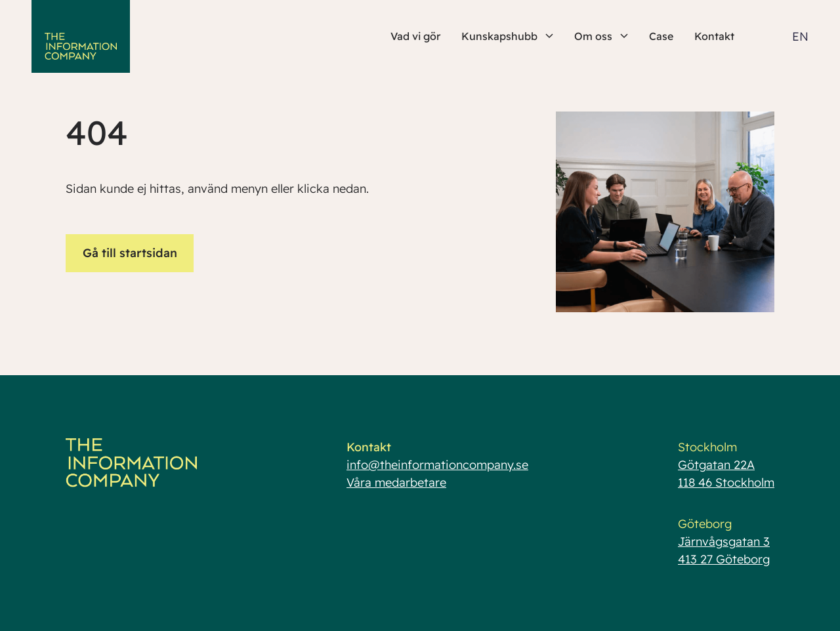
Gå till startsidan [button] (130, 253)
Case (661, 36)
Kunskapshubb (507, 36)
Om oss (601, 36)
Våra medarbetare (396, 482)
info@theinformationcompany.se (437, 465)
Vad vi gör (415, 36)
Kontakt (714, 36)
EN (800, 36)
